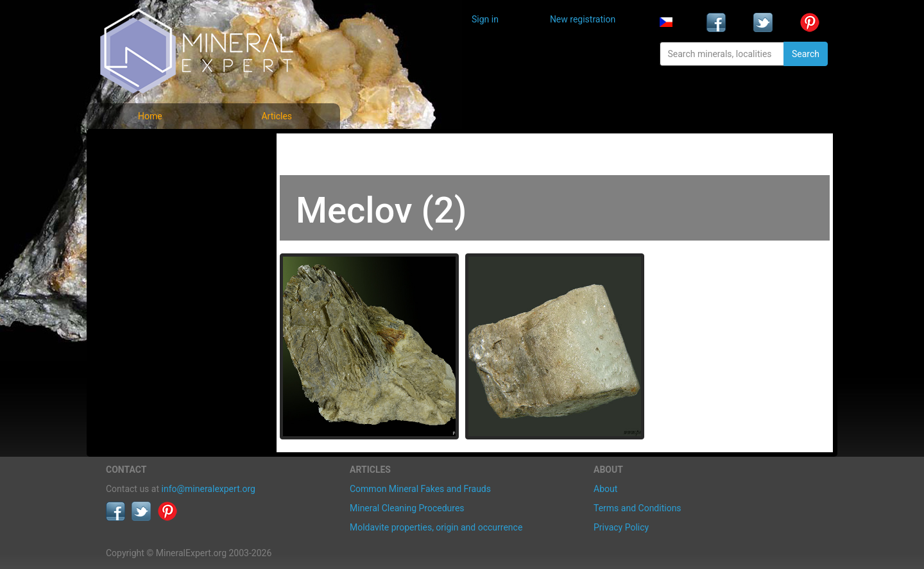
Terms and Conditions (637, 508)
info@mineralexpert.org (209, 489)
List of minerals (147, 176)
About (605, 489)
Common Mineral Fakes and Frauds (420, 489)
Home (150, 116)
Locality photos (146, 204)
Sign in (485, 19)
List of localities (148, 233)
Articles (277, 116)
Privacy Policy (621, 527)
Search (806, 54)
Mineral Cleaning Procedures (407, 508)
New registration (583, 19)
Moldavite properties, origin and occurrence (436, 527)
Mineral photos (146, 148)
